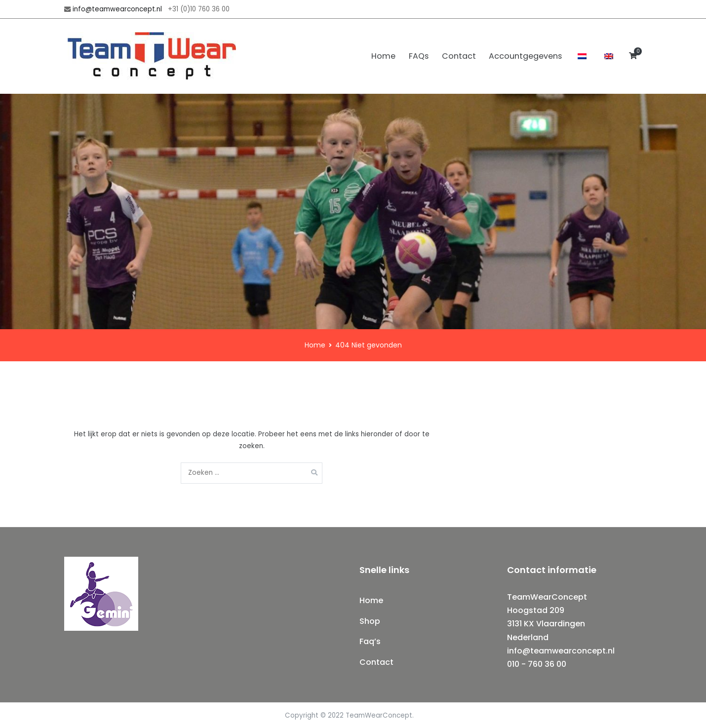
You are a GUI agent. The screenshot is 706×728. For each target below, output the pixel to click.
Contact (459, 56)
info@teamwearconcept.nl (117, 9)
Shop (370, 621)
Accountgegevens (525, 56)
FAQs (419, 56)
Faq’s (370, 641)
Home (383, 56)
